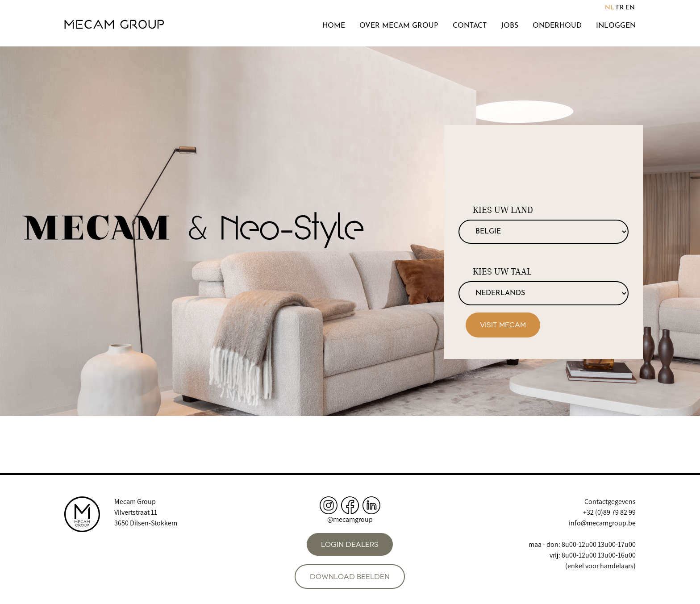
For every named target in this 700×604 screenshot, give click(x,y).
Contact (470, 26)
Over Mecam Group (399, 26)
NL (610, 8)
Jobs (510, 26)
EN (630, 8)
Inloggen (616, 26)
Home (334, 26)
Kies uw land (503, 210)
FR (620, 8)
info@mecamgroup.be (602, 523)
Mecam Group (135, 502)
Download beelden (350, 577)
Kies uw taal (502, 271)
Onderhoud (557, 26)
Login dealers (350, 544)
